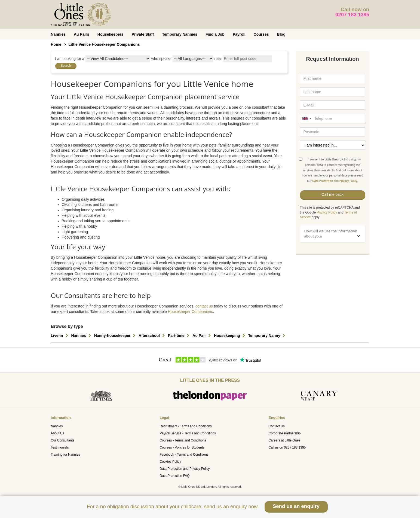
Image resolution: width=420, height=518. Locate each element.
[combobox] (306, 118)
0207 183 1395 (352, 15)
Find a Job (215, 34)
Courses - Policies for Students (182, 447)
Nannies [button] (82, 336)
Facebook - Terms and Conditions (184, 455)
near (218, 59)
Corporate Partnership (284, 433)
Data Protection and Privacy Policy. (335, 181)
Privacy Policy (327, 212)
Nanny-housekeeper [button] (116, 336)
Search (66, 66)
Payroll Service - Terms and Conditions (188, 433)
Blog (281, 34)
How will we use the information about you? (332, 234)
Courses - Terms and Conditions (183, 440)
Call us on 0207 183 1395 (287, 447)
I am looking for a (70, 59)
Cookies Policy (170, 462)
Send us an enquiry (296, 506)
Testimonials (60, 447)
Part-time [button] (180, 336)
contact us (204, 306)
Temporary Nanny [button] (268, 336)
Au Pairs (82, 34)
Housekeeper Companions (191, 312)
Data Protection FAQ (174, 476)
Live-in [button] (60, 336)
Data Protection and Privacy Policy (185, 469)
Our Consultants (63, 440)
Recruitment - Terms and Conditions (186, 426)
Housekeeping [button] (230, 336)
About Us (58, 433)
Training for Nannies (66, 455)
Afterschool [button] (152, 336)
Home (56, 44)
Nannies (58, 34)
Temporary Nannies (180, 34)
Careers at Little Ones (284, 440)
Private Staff (143, 34)
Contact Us (276, 426)
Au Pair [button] (202, 336)
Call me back (332, 194)
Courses (261, 34)
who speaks (161, 59)
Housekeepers (111, 34)
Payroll (239, 34)
